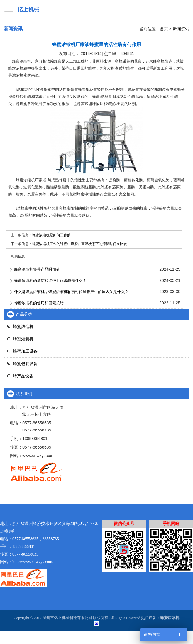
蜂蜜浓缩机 (23, 327)
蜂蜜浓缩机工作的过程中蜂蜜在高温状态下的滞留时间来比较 (79, 244)
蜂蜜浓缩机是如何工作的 (51, 235)
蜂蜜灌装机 (23, 339)
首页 (164, 29)
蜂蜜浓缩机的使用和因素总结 (39, 303)
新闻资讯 (181, 29)
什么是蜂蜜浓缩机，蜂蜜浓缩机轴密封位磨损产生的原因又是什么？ (71, 292)
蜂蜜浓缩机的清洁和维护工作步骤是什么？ (50, 281)
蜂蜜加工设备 (25, 351)
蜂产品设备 (23, 376)
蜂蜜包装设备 (25, 364)
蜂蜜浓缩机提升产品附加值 (37, 269)
